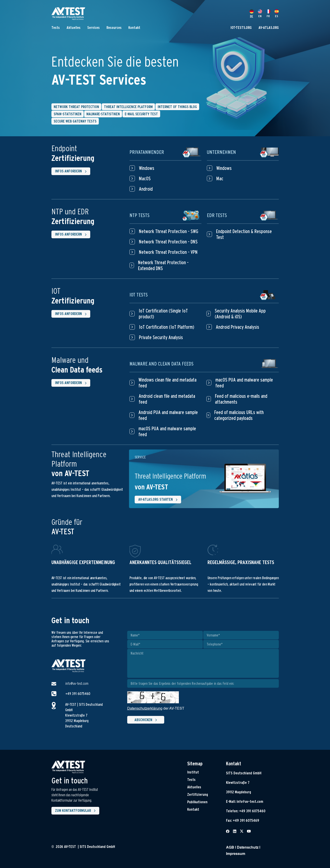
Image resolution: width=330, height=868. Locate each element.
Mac (215, 178)
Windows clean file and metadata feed (163, 383)
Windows (142, 168)
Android (141, 189)
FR (268, 14)
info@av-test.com (77, 684)
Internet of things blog (177, 107)
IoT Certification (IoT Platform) (162, 327)
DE (252, 14)
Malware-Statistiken (103, 114)
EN (260, 14)
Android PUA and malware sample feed (164, 415)
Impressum (236, 854)
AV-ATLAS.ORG (269, 28)
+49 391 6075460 (78, 694)
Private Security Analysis (156, 337)
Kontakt (134, 28)
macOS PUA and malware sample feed (163, 431)
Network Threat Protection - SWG (164, 231)
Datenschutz (248, 848)
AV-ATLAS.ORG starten (159, 500)
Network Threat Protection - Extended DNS (159, 265)
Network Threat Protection (76, 107)
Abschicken (147, 720)
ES (277, 14)
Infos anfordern (72, 171)
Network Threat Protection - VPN (164, 252)
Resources (114, 28)
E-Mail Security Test (141, 114)
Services (93, 28)
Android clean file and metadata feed (162, 399)
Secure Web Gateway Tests (75, 121)
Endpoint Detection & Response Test (239, 234)
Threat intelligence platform (128, 107)
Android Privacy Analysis (233, 327)
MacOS (140, 178)
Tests (56, 28)
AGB (230, 848)
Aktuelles (74, 28)
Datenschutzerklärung (145, 709)
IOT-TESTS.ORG (241, 28)
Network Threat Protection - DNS (164, 242)
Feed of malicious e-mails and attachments (237, 399)
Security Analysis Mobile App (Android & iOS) (236, 314)
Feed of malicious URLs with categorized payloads (235, 415)
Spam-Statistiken (68, 114)
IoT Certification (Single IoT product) (159, 314)
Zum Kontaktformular (76, 811)
